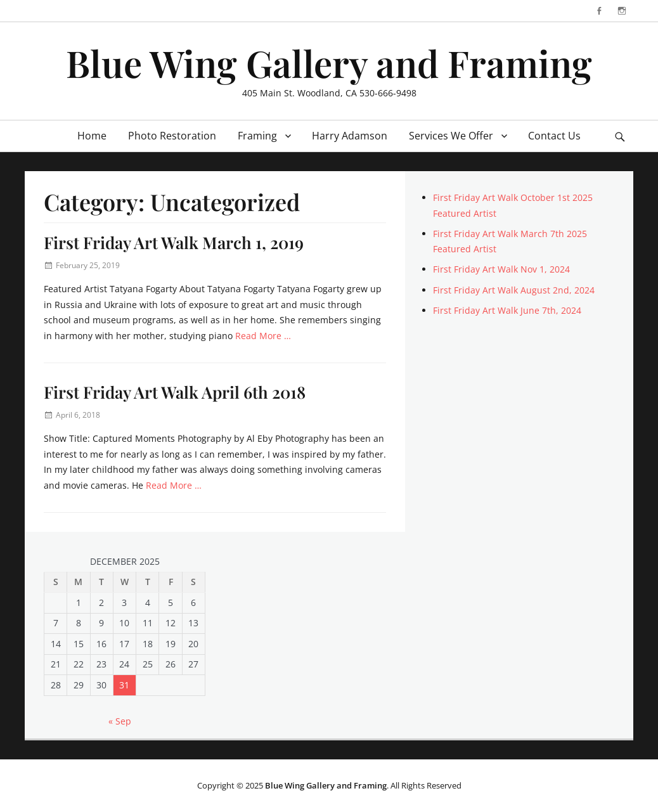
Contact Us (554, 136)
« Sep (120, 721)
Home (92, 136)
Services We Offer (451, 136)
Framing (257, 136)
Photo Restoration (172, 136)
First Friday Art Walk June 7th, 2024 (507, 310)
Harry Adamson (350, 136)
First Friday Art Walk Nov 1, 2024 (501, 269)
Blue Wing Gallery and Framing (329, 63)
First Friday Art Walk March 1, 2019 (174, 242)
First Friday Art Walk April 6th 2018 (175, 392)
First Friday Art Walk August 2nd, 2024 (514, 290)
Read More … (263, 336)
